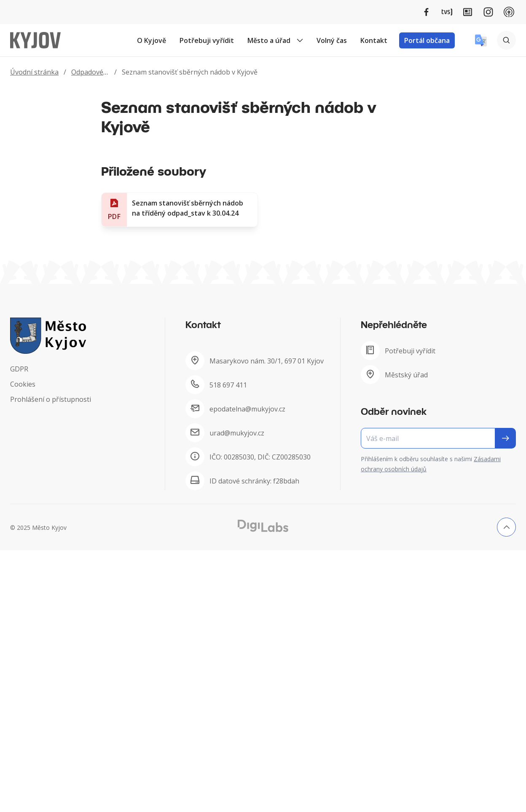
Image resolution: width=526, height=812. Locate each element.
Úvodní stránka (34, 72)
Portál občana (427, 40)
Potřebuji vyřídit (207, 40)
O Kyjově (152, 40)
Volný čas (332, 40)
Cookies (23, 384)
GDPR (19, 369)
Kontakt (374, 40)
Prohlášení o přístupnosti (51, 399)
